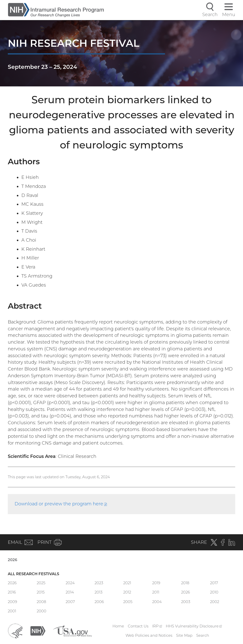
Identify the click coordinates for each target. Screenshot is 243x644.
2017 (214, 583)
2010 (214, 592)
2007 (70, 602)
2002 (215, 602)
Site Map (184, 635)
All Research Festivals (33, 574)
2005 (128, 602)
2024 (70, 583)
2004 (157, 602)
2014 (70, 592)
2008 (41, 602)
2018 (185, 583)
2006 (99, 602)
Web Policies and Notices (149, 635)
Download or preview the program (61, 504)
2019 (156, 583)
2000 (42, 611)
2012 (127, 592)
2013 (98, 592)
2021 (127, 583)
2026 (12, 560)
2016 (12, 592)
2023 (99, 583)
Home (118, 626)
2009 (12, 602)
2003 (186, 602)
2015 (41, 592)
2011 (156, 592)
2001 (12, 611)
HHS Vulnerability (194, 626)
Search (203, 635)
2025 (41, 583)
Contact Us (138, 626)
